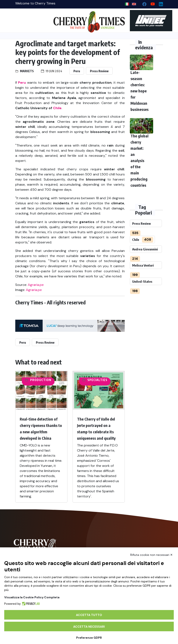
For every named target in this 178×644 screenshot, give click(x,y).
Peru (77, 71)
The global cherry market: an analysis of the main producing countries (139, 160)
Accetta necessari (89, 627)
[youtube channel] (151, 3)
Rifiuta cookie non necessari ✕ (151, 555)
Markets (27, 71)
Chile (136, 240)
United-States (142, 281)
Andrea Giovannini (145, 249)
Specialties (97, 380)
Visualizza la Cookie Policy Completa (32, 597)
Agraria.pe (36, 285)
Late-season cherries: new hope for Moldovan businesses (139, 91)
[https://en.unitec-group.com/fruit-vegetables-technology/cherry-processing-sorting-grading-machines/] (146, 21)
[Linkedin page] (159, 3)
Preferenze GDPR (89, 638)
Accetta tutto (89, 615)
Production (41, 380)
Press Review (99, 71)
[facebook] (143, 3)
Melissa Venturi (143, 265)
